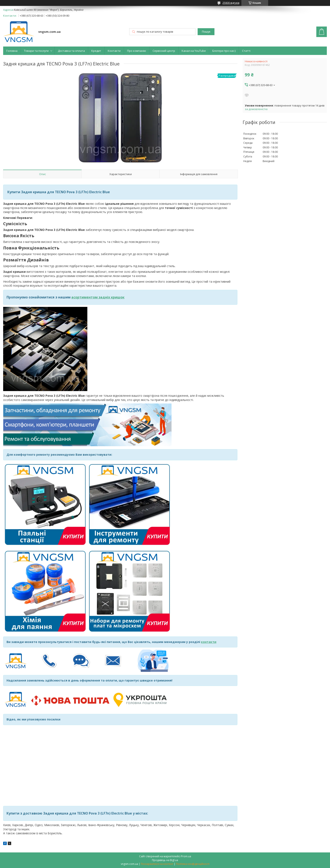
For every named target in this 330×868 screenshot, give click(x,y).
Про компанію (137, 51)
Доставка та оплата (71, 51)
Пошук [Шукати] (206, 32)
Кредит (96, 51)
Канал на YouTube (194, 51)
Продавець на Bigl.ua (165, 860)
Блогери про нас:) (224, 51)
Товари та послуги (36, 51)
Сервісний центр (164, 51)
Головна (12, 51)
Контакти (114, 51)
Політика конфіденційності (193, 864)
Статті (246, 51)
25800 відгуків (231, 3)
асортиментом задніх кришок (98, 297)
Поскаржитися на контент (157, 864)
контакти (209, 642)
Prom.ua (186, 856)
